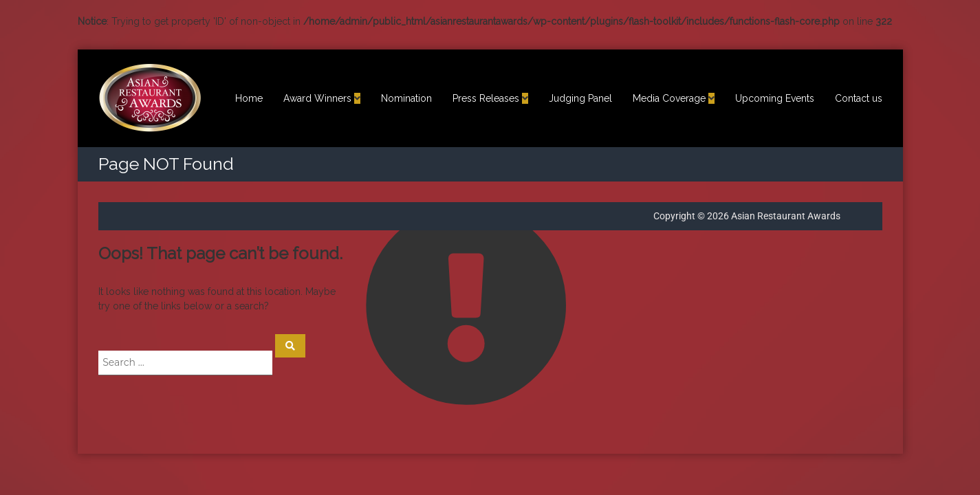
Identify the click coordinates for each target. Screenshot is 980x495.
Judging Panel (580, 98)
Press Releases (486, 98)
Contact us (859, 98)
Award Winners (317, 98)
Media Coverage (669, 98)
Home (249, 98)
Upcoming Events (775, 98)
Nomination (406, 98)
